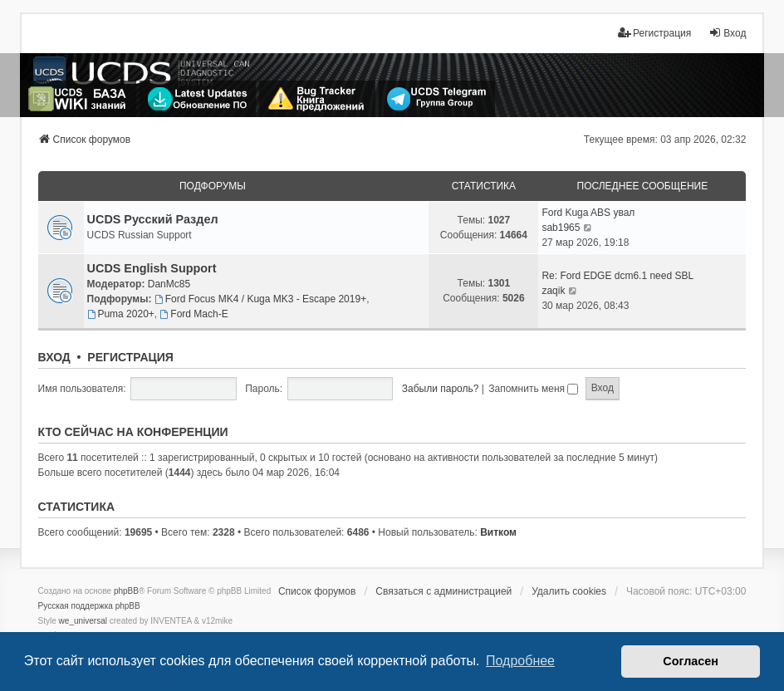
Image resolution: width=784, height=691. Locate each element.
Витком (498, 532)
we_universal (83, 621)
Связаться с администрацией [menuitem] (443, 591)
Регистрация (130, 357)
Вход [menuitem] (727, 33)
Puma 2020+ (121, 314)
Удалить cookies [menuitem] (569, 591)
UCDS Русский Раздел (153, 219)
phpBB (126, 591)
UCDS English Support (152, 268)
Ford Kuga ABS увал (588, 213)
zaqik (553, 291)
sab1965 (561, 228)
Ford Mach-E (194, 314)
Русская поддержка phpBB (89, 606)
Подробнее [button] (520, 661)
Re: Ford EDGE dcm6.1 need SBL (617, 276)
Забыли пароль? (441, 389)
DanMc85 (169, 284)
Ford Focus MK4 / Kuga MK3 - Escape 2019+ (260, 299)
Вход (54, 357)
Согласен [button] (691, 661)
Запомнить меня (533, 389)
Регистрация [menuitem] (654, 33)
